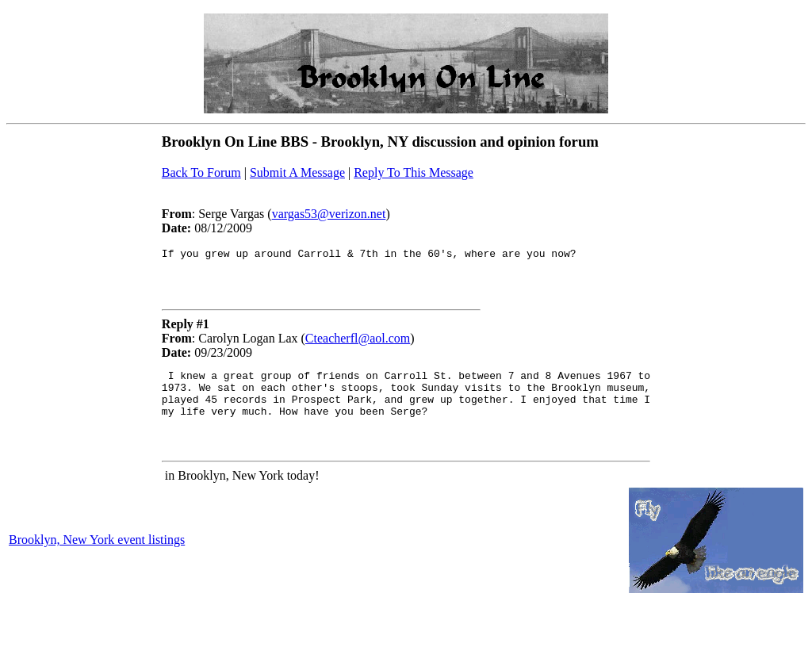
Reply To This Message (414, 172)
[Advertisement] (147, 60)
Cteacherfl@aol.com (358, 343)
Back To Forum (201, 172)
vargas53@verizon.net (329, 214)
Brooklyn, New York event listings (97, 556)
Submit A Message (297, 172)
